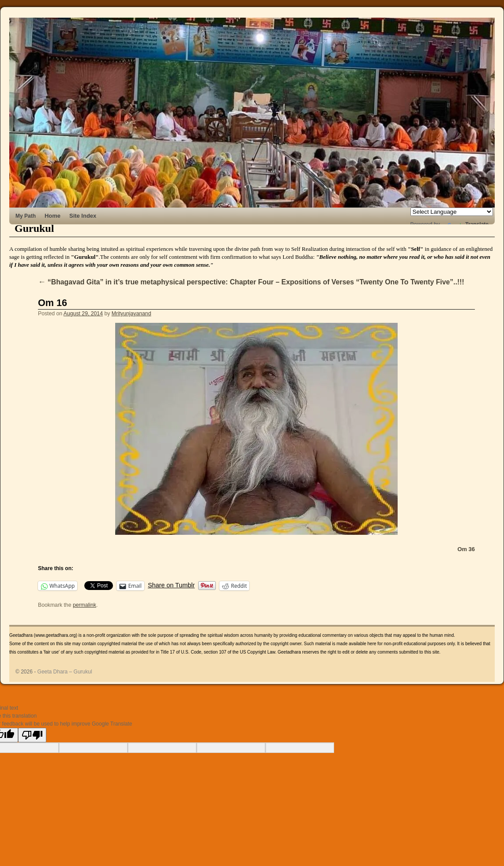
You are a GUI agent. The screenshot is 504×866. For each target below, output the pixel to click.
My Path (26, 216)
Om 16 (53, 303)
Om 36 (466, 549)
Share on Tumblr (171, 585)
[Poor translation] (32, 735)
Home (53, 216)
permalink (85, 605)
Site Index (83, 216)
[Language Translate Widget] (452, 212)
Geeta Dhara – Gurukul (65, 672)
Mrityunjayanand (132, 314)
